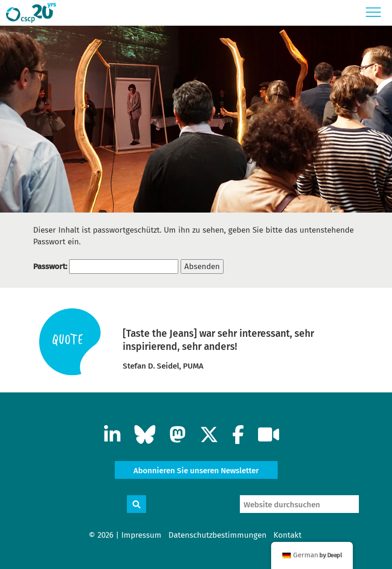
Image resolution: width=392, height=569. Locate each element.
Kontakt (287, 535)
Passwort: (106, 267)
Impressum (141, 535)
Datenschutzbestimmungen (217, 535)
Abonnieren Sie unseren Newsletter (196, 471)
